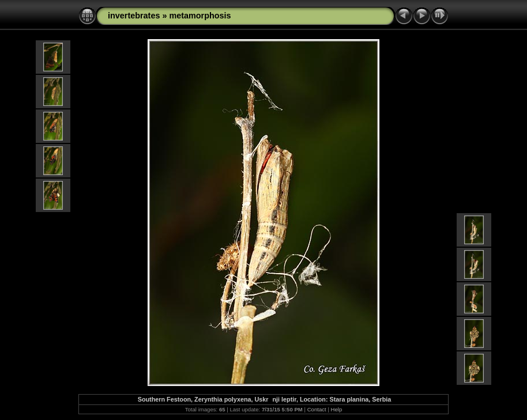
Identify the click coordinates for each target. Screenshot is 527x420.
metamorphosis (200, 16)
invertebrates (134, 16)
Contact (317, 409)
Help (337, 409)
